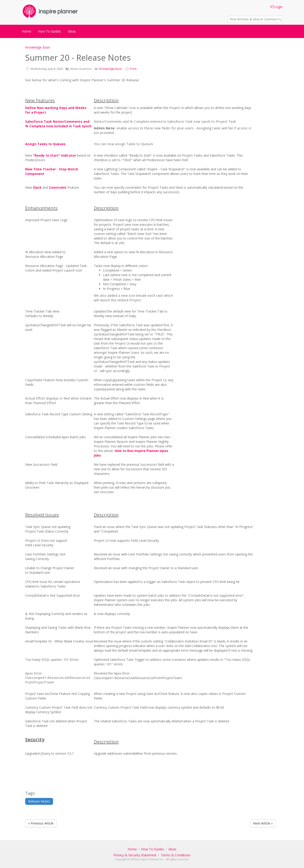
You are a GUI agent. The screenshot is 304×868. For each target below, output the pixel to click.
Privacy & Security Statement (135, 855)
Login (276, 7)
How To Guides (49, 31)
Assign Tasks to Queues (45, 144)
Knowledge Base (38, 47)
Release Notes (39, 801)
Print (133, 69)
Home (27, 31)
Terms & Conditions (176, 855)
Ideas (72, 31)
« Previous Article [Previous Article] (41, 823)
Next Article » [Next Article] (263, 823)
